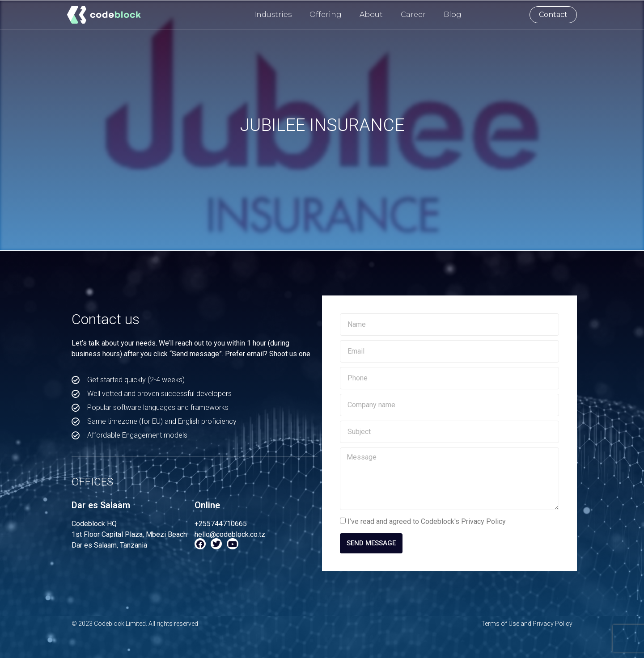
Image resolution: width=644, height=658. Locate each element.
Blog (453, 15)
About (371, 15)
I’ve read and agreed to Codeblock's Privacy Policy (427, 521)
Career (413, 15)
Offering (326, 15)
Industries (273, 15)
